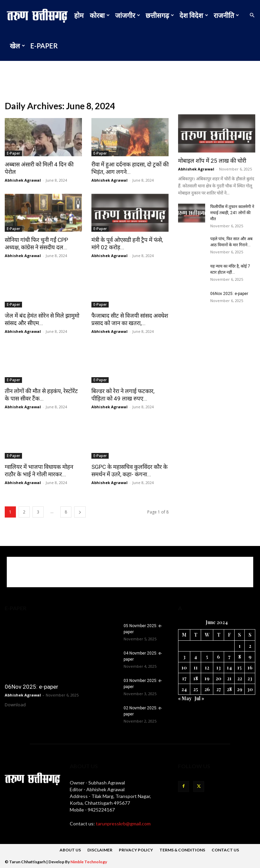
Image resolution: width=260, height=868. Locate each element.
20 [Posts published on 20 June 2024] (219, 678)
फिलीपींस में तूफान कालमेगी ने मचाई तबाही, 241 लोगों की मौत (232, 213)
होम (79, 15)
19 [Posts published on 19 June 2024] (207, 678)
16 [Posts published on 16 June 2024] (250, 668)
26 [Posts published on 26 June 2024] (207, 689)
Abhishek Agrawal (23, 180)
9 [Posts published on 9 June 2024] (250, 657)
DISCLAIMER (100, 850)
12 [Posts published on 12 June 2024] (207, 668)
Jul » (199, 698)
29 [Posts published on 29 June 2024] (240, 689)
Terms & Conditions (182, 850)
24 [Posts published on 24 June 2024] (184, 689)
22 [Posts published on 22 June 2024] (240, 678)
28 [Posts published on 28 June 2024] (229, 689)
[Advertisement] (130, 76)
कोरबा (100, 15)
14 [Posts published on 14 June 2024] (229, 668)
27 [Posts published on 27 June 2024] (219, 689)
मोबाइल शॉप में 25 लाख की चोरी (212, 161)
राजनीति (226, 15)
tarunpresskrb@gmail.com (123, 824)
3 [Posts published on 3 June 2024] (184, 657)
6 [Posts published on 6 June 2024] (219, 657)
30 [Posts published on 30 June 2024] (250, 689)
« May (185, 698)
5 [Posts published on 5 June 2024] (207, 657)
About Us (70, 850)
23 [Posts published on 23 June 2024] (250, 678)
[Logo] (39, 15)
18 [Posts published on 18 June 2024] (196, 678)
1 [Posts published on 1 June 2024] (240, 646)
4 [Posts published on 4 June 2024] (196, 657)
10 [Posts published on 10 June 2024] (184, 668)
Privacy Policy (136, 850)
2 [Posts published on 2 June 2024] (250, 646)
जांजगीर (128, 15)
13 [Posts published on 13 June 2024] (219, 668)
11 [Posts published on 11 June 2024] (196, 668)
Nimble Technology (89, 862)
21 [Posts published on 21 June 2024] (229, 678)
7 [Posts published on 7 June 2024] (229, 657)
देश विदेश (194, 15)
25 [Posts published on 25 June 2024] (196, 689)
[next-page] (80, 512)
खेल (17, 46)
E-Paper (44, 46)
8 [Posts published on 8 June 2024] (240, 657)
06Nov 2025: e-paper (229, 294)
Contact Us (225, 850)
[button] (252, 15)
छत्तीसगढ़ (160, 15)
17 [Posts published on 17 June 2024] (184, 678)
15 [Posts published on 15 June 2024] (240, 668)
